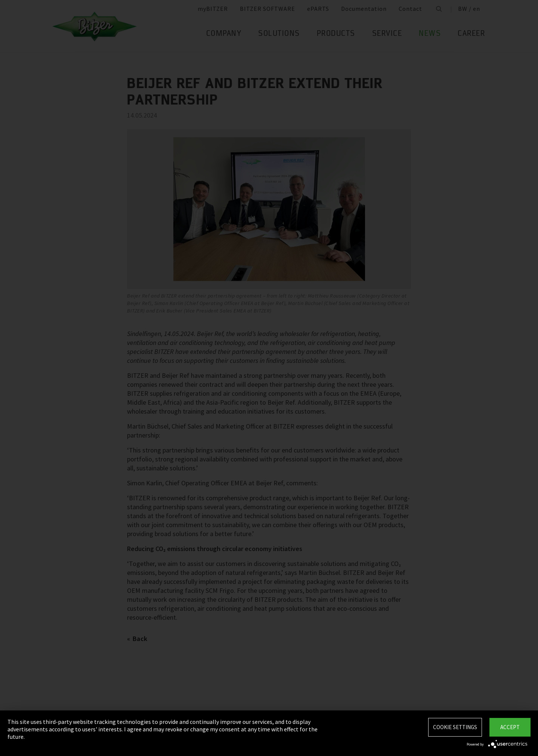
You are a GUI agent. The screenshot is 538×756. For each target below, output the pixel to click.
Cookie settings (455, 727)
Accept (510, 727)
